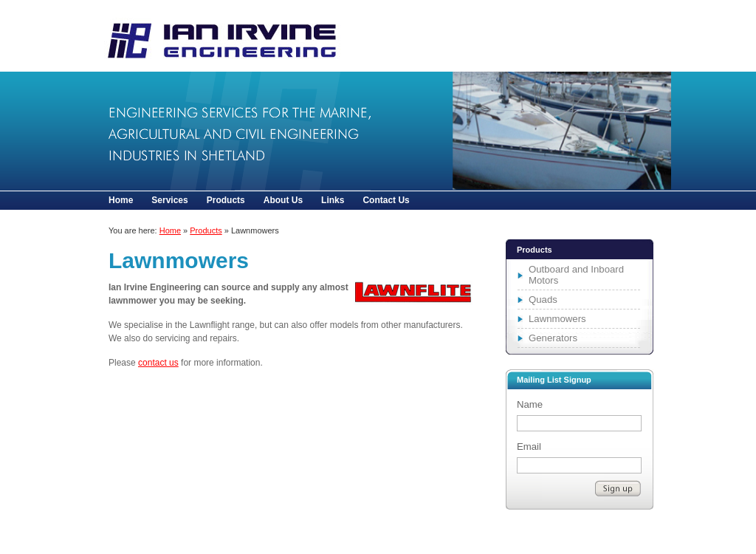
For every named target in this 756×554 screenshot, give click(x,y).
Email (529, 447)
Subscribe (618, 488)
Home (121, 200)
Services (169, 200)
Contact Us (386, 200)
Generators (553, 338)
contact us (158, 363)
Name (530, 404)
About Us (283, 200)
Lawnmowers (214, 36)
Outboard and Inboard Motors (576, 275)
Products (226, 200)
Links (333, 200)
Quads (543, 300)
